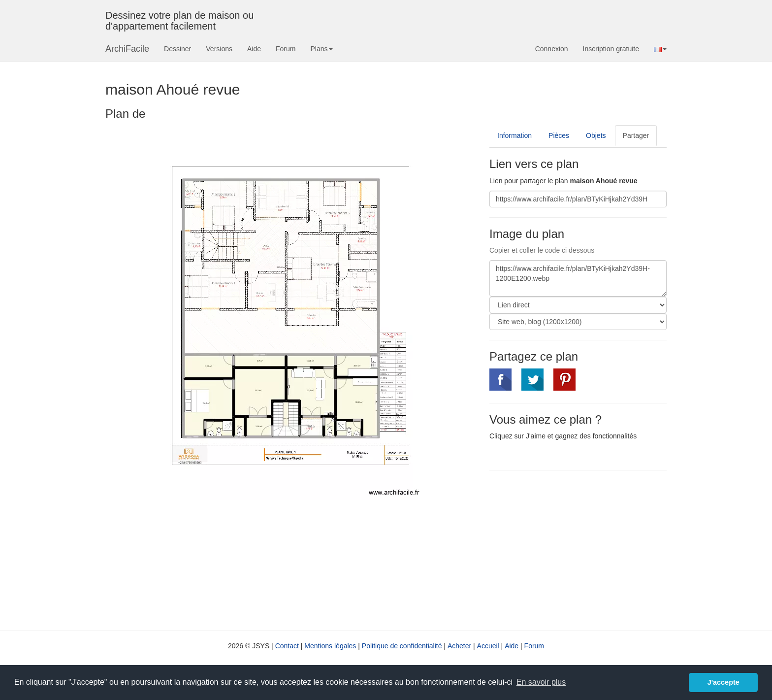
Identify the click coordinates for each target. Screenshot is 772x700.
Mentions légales (330, 646)
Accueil (488, 646)
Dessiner (177, 49)
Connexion (552, 49)
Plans (321, 49)
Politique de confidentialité (402, 646)
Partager (636, 135)
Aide (254, 49)
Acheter (459, 646)
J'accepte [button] (724, 682)
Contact (287, 646)
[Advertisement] (572, 549)
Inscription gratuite (611, 49)
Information (515, 135)
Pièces (559, 135)
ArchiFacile (127, 49)
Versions (219, 49)
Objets (596, 135)
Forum (286, 49)
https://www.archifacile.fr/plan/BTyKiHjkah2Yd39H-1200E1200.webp (578, 278)
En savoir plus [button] (541, 682)
